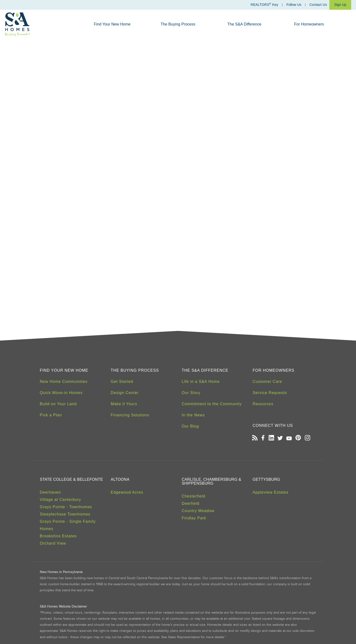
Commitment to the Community (212, 404)
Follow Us (294, 5)
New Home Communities (64, 382)
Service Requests (270, 393)
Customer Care (267, 382)
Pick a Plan (51, 415)
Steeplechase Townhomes (65, 514)
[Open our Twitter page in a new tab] (280, 438)
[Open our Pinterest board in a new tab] (298, 438)
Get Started (122, 382)
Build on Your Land (58, 404)
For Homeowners (309, 24)
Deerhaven (50, 492)
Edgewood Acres (127, 492)
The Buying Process (178, 24)
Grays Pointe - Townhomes (66, 507)
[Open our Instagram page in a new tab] (307, 438)
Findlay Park (194, 518)
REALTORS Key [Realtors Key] (264, 4)
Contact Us (318, 5)
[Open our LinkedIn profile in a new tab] (271, 438)
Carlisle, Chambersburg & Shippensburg (211, 481)
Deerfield (190, 503)
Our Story (191, 393)
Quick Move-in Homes (61, 393)
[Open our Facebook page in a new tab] (263, 438)
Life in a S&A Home (201, 382)
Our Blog (190, 426)
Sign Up (340, 5)
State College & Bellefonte (71, 479)
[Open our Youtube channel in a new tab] (289, 438)
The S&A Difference (244, 24)
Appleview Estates (271, 492)
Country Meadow (198, 511)
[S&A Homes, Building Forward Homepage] (17, 24)
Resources (263, 404)
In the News (193, 415)
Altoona (120, 479)
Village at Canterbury (60, 500)
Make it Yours (124, 404)
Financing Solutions (130, 415)
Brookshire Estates (58, 536)
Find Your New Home (112, 24)
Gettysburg (266, 479)
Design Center (125, 393)
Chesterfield (193, 496)
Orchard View (53, 543)
